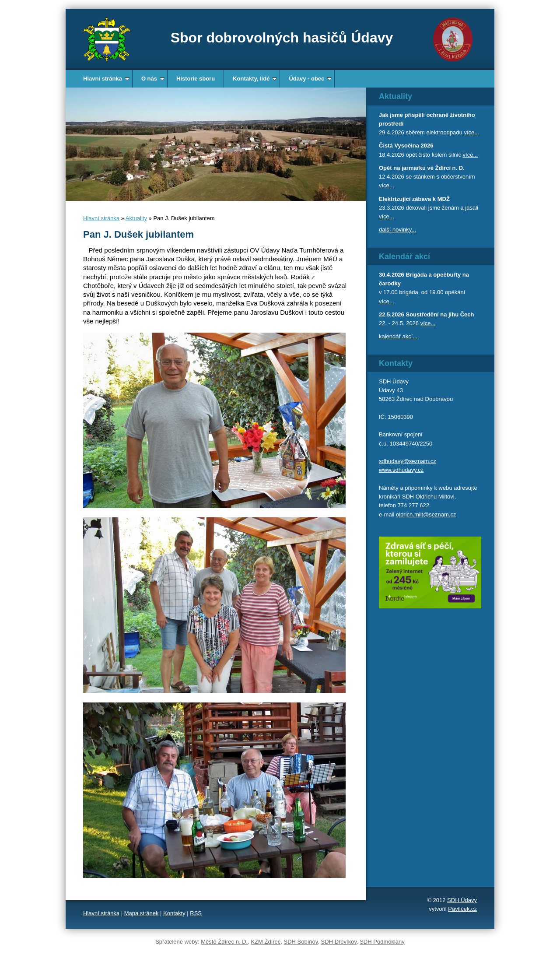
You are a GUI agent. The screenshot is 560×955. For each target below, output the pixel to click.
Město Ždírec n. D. (224, 942)
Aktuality (136, 218)
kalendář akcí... (398, 336)
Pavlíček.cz (462, 909)
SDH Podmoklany (382, 942)
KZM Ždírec (266, 942)
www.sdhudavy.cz (401, 470)
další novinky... (397, 230)
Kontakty (174, 913)
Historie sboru (196, 79)
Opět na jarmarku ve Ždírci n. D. (422, 168)
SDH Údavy (462, 900)
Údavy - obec (310, 79)
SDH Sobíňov (301, 942)
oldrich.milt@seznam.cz (426, 514)
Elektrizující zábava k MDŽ (414, 199)
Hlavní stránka (106, 79)
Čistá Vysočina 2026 (406, 146)
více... (471, 132)
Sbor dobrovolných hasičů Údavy (282, 38)
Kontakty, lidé (255, 79)
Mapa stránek (142, 913)
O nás (153, 79)
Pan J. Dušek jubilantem (138, 234)
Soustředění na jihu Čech (440, 314)
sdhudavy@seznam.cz (408, 461)
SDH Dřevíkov (339, 942)
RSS (196, 913)
